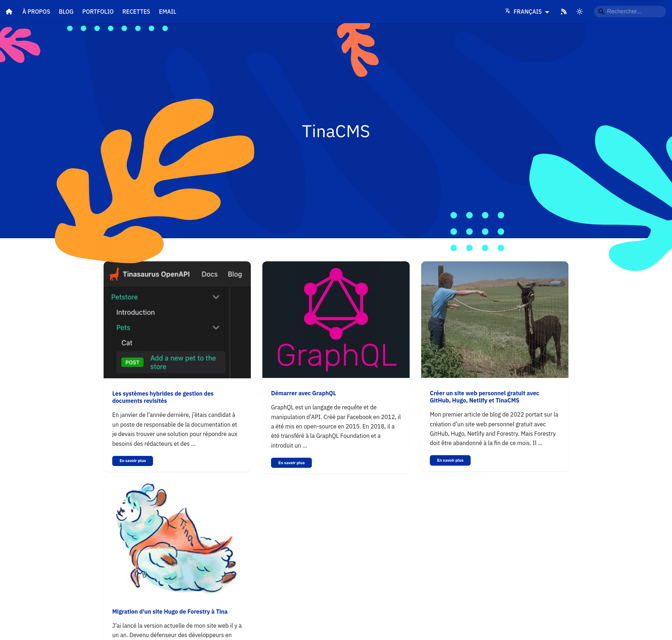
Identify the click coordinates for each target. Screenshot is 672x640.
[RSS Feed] (564, 12)
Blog (66, 12)
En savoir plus (133, 461)
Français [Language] (524, 12)
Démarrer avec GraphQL (304, 393)
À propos (36, 12)
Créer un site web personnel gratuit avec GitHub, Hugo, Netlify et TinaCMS (485, 397)
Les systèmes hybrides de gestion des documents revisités (163, 397)
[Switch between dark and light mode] (580, 12)
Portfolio (98, 12)
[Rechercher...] (630, 12)
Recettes (136, 12)
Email (167, 12)
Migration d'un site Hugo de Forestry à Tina (170, 611)
